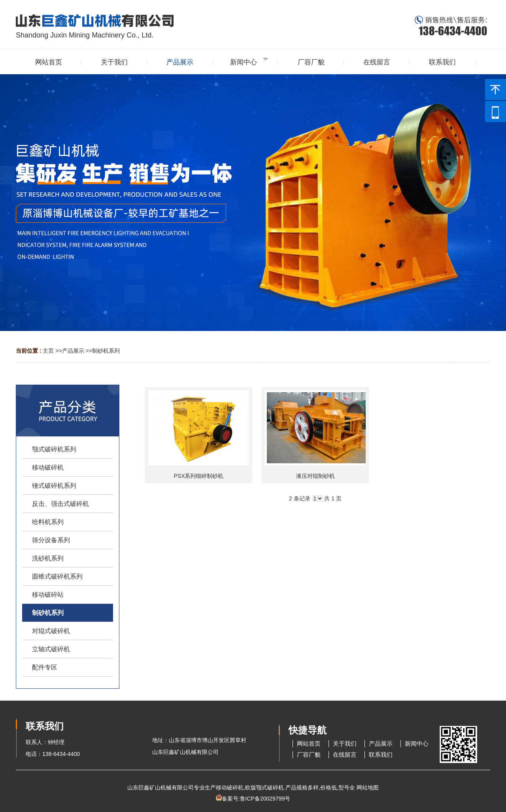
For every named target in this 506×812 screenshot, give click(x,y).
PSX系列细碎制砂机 (198, 476)
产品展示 (73, 351)
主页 (48, 351)
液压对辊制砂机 (315, 476)
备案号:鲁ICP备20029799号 (256, 799)
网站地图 (368, 788)
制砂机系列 (106, 351)
